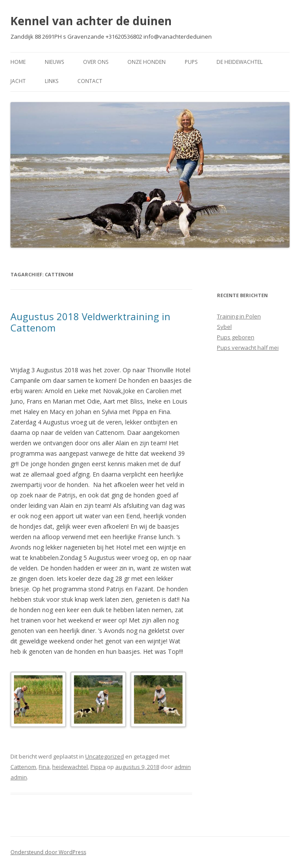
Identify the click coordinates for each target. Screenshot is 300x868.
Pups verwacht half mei (248, 348)
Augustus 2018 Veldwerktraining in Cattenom (90, 322)
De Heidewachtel (240, 62)
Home (18, 62)
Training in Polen (239, 316)
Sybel (224, 327)
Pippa (98, 767)
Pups (191, 62)
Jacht (18, 81)
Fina (44, 767)
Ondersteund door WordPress (48, 852)
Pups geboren (236, 337)
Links (52, 81)
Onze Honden (147, 62)
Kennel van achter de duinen (91, 21)
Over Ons (96, 62)
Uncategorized (105, 756)
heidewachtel (70, 767)
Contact (90, 81)
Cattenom (23, 767)
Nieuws (54, 62)
